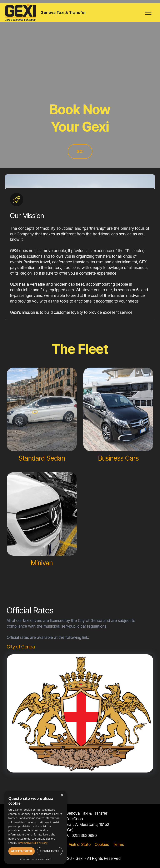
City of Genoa (21, 647)
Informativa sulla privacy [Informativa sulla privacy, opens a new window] (32, 843)
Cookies (102, 844)
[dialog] (35, 827)
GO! (80, 151)
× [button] (62, 795)
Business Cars (118, 458)
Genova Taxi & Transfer (63, 13)
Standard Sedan (42, 458)
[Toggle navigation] (148, 13)
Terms (118, 844)
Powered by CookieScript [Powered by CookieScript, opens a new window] (36, 859)
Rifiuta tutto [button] (50, 851)
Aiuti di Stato (80, 844)
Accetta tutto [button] (21, 851)
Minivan (42, 563)
